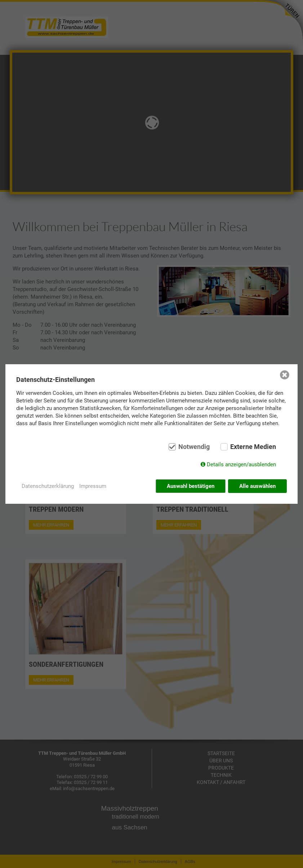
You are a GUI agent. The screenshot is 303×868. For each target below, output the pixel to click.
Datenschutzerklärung (48, 486)
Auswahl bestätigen (191, 486)
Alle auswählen (257, 486)
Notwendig (194, 447)
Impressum (93, 486)
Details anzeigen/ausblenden (241, 464)
